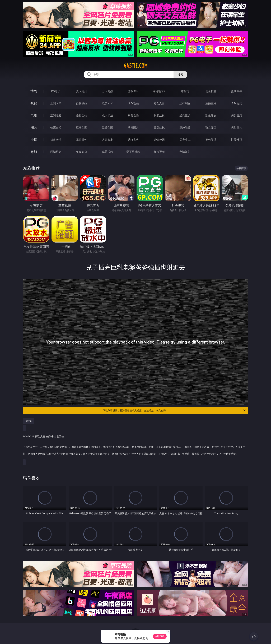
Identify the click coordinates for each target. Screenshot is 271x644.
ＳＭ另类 (237, 103)
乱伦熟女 (211, 115)
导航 (34, 152)
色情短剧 (185, 152)
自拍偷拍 (82, 103)
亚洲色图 (82, 127)
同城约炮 (56, 152)
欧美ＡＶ (108, 103)
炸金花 (185, 91)
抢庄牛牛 (237, 91)
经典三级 (185, 115)
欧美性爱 (133, 115)
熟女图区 (211, 127)
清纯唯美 (185, 127)
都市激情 (56, 140)
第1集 (29, 421)
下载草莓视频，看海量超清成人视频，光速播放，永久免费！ (174, 410)
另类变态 (237, 115)
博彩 (34, 91)
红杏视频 (159, 152)
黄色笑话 (211, 140)
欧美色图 (108, 127)
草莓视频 (108, 152)
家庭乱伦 (82, 140)
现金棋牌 (211, 91)
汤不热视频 (133, 152)
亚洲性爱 (56, 115)
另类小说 (185, 140)
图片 (34, 127)
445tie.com (136, 66)
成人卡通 (108, 115)
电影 (34, 115)
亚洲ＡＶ (56, 103)
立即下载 (160, 636)
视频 (34, 103)
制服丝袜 (159, 115)
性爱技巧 (237, 140)
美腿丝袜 (159, 127)
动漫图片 (133, 127)
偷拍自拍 (82, 115)
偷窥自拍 (56, 127)
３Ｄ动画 (133, 103)
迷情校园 (159, 140)
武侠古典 (133, 140)
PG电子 (56, 91)
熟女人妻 (159, 103)
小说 (34, 140)
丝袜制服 (185, 103)
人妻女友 (108, 140)
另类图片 (237, 127)
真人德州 (82, 91)
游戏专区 (133, 91)
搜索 (180, 75)
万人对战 (108, 91)
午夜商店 (82, 152)
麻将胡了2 (159, 91)
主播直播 (211, 103)
